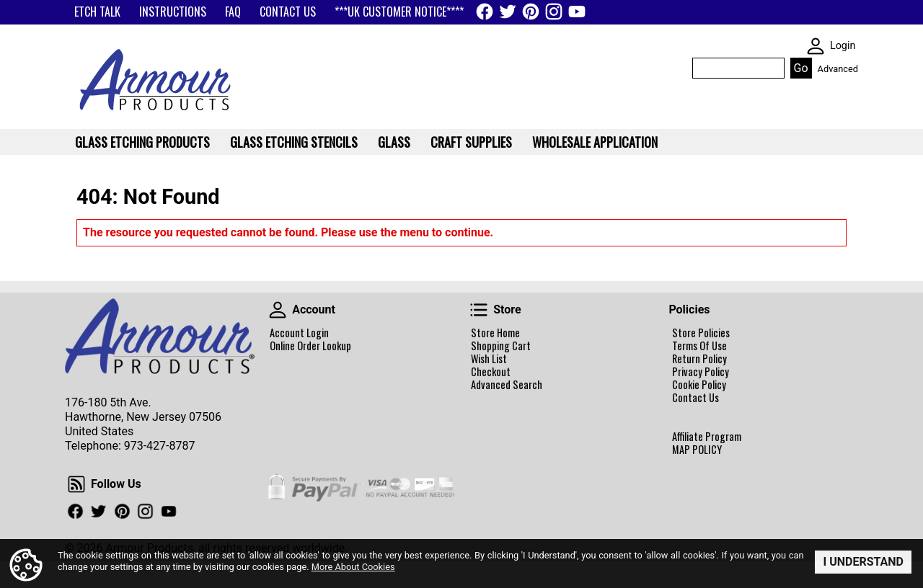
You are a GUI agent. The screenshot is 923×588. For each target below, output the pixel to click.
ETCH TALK (97, 12)
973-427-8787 (160, 446)
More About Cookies (353, 567)
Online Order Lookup (310, 346)
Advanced (838, 69)
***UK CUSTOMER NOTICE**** (399, 12)
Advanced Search (507, 385)
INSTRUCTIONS (173, 12)
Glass (394, 142)
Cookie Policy (699, 385)
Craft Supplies (471, 142)
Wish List (489, 359)
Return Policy (699, 359)
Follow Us (76, 484)
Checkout (491, 372)
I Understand (863, 562)
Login (843, 46)
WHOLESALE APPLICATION (595, 142)
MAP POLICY (697, 450)
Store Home (495, 333)
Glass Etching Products (142, 142)
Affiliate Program (707, 437)
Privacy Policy (701, 372)
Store (479, 310)
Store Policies (701, 333)
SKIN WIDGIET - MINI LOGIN (816, 46)
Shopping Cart (501, 346)
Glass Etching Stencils (294, 142)
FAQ (233, 12)
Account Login (299, 333)
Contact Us (695, 398)
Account (278, 310)
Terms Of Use (699, 346)
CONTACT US (288, 12)
